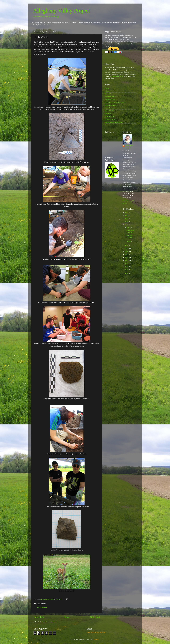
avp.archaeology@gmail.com (96, 632)
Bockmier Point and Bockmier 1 (115, 102)
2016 (127, 251)
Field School (109, 94)
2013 (127, 261)
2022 (127, 216)
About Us (108, 91)
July (128, 228)
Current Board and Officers (114, 122)
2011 (127, 267)
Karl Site (108, 114)
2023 (127, 213)
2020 (127, 222)
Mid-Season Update (130, 231)
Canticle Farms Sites (112, 108)
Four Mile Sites (110, 111)
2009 (127, 273)
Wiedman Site (110, 116)
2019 (127, 225)
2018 (127, 245)
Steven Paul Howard (129, 147)
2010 (127, 270)
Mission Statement (111, 119)
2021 (127, 219)
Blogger (97, 639)
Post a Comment (42, 608)
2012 (127, 264)
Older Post (95, 617)
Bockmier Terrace (111, 105)
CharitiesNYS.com (117, 76)
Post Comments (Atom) (50, 622)
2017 (127, 248)
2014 (127, 257)
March (129, 241)
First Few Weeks (129, 236)
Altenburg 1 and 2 (111, 99)
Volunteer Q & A (110, 97)
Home (67, 617)
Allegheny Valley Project (62, 11)
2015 (127, 254)
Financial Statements (112, 125)
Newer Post (39, 617)
